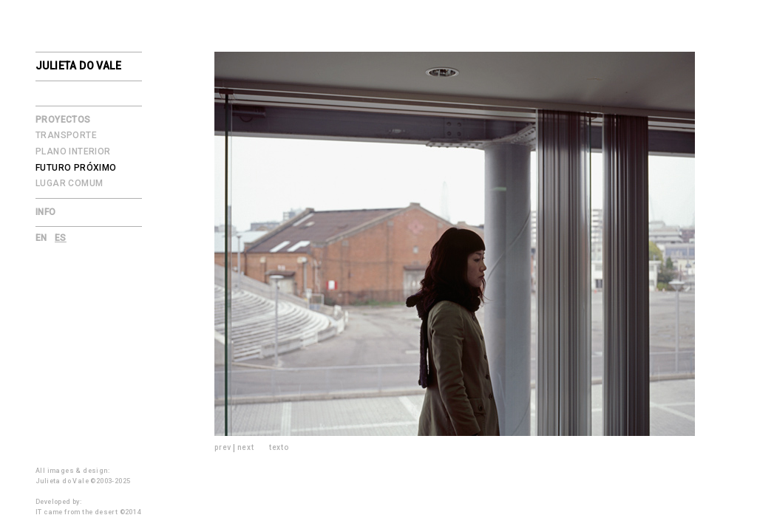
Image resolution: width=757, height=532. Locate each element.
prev (223, 447)
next (246, 447)
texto (279, 447)
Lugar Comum (69, 183)
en (41, 238)
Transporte (66, 135)
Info (46, 212)
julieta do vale (78, 66)
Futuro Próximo (76, 168)
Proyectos (63, 120)
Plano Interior (73, 151)
